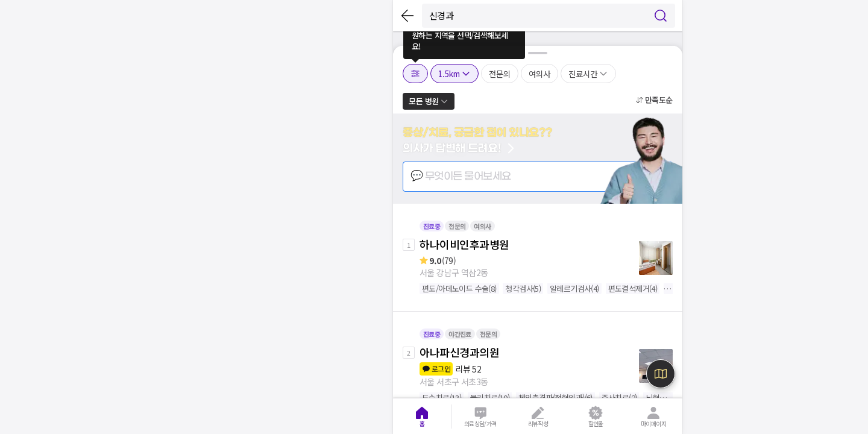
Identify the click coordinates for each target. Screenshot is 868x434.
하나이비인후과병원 (464, 244)
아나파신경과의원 (459, 352)
